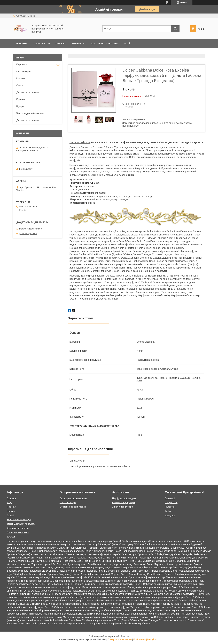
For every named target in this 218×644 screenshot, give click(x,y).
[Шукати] (175, 29)
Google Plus (171, 503)
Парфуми (39, 44)
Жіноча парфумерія (123, 507)
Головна (22, 44)
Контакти (78, 44)
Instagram (170, 515)
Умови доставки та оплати (21, 524)
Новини (21, 78)
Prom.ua (125, 636)
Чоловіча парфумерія (124, 503)
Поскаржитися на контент (120, 639)
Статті (20, 85)
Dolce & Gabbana (80, 142)
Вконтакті (170, 498)
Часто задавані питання (30, 113)
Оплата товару (68, 503)
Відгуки (20, 106)
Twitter (168, 511)
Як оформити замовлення (73, 498)
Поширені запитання (18, 532)
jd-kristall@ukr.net (28, 233)
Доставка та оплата (104, 44)
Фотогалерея (24, 71)
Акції (127, 44)
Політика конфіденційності (146, 639)
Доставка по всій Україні (73, 507)
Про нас (60, 44)
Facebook (170, 507)
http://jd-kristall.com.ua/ (31, 229)
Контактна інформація (19, 520)
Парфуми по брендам (124, 498)
